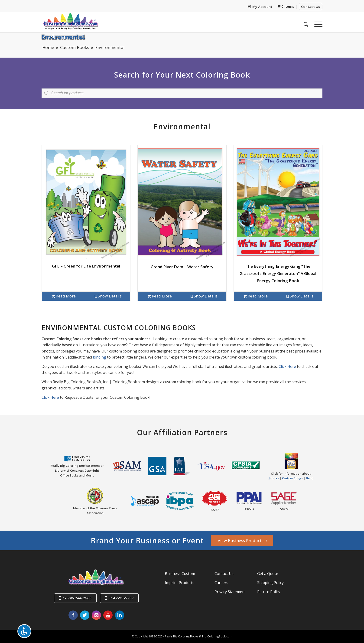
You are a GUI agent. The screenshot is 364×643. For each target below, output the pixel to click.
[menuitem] (260, 7)
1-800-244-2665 (77, 598)
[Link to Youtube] (108, 615)
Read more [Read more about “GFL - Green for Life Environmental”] (64, 296)
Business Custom (180, 574)
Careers (221, 583)
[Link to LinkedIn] (120, 615)
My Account (260, 7)
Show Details (108, 296)
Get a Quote (268, 574)
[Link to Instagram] (96, 615)
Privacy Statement (230, 592)
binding (99, 357)
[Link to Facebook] (73, 615)
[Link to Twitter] (85, 615)
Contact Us (311, 7)
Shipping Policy (270, 583)
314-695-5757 (121, 598)
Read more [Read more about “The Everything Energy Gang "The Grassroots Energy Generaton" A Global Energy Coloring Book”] (256, 296)
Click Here (287, 366)
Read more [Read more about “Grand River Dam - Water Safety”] (160, 296)
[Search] (306, 23)
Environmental (63, 37)
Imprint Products (180, 583)
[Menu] (317, 23)
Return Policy (269, 592)
